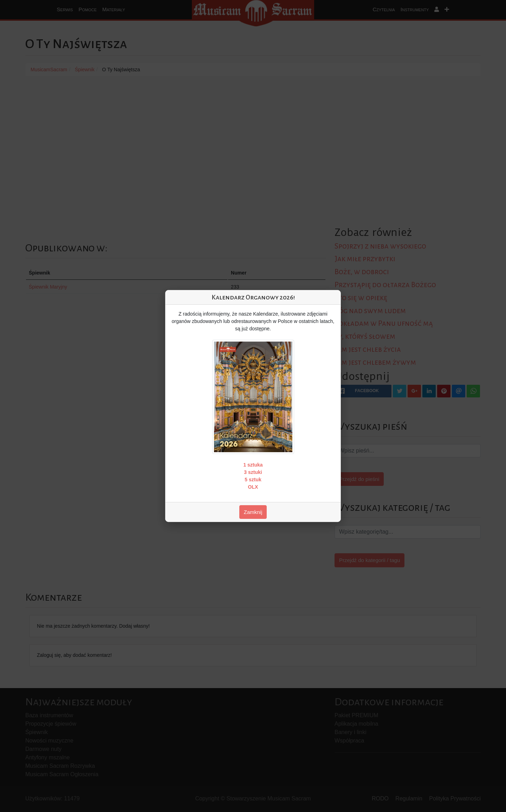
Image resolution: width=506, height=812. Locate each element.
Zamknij (253, 512)
